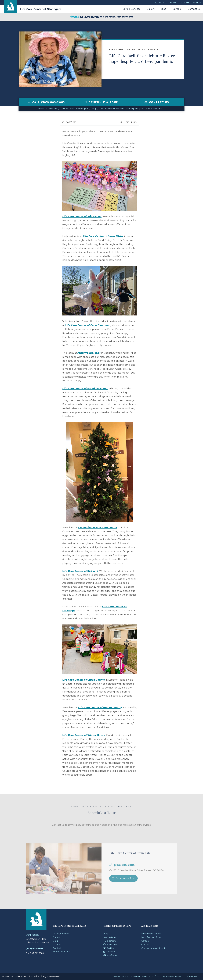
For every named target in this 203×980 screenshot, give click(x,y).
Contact (57, 948)
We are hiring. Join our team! (102, 17)
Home (41, 109)
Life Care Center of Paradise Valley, (85, 389)
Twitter (109, 948)
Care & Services (131, 9)
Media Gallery (111, 937)
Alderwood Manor (89, 353)
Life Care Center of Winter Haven (84, 735)
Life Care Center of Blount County (100, 708)
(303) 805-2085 (35, 949)
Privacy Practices (143, 976)
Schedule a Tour (102, 102)
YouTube (110, 955)
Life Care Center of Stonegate (41, 9)
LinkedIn (109, 952)
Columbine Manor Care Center (98, 528)
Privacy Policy (122, 976)
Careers (177, 9)
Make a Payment (190, 3)
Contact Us (194, 9)
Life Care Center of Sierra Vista (103, 236)
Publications (110, 941)
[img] (29, 102)
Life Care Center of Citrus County (84, 680)
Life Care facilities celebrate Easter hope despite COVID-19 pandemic (131, 109)
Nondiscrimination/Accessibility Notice (179, 976)
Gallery (151, 9)
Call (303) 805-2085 (46, 102)
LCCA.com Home (166, 3)
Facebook (110, 945)
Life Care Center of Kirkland (80, 571)
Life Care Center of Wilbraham (82, 216)
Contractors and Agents (154, 948)
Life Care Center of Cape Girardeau (88, 325)
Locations (52, 109)
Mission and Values (151, 934)
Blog (164, 9)
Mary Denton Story (151, 937)
